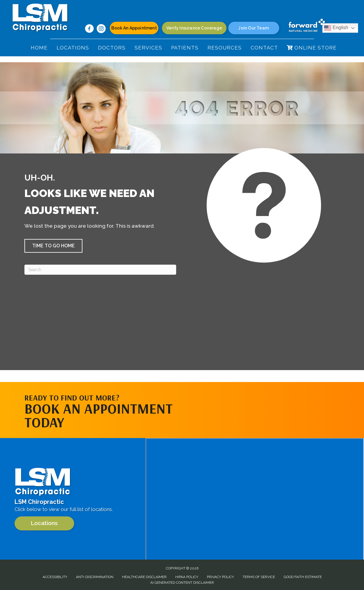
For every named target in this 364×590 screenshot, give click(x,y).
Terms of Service (259, 577)
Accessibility (55, 577)
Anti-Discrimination (95, 577)
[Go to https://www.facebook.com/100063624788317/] (89, 29)
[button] (53, 246)
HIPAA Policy (187, 577)
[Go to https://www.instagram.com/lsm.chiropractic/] (101, 29)
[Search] (100, 270)
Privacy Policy (220, 577)
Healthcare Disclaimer (144, 577)
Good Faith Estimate (303, 577)
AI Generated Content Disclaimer (182, 583)
